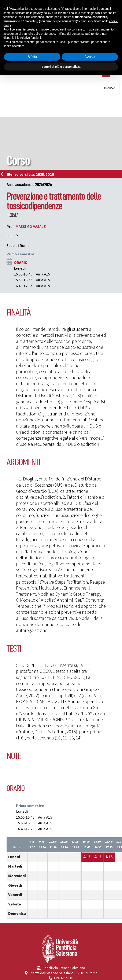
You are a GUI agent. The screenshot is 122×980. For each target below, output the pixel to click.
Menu (108, 88)
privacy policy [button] (42, 13)
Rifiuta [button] (32, 57)
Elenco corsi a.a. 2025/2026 (29, 174)
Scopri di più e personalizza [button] (61, 67)
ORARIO (21, 263)
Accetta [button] (90, 57)
